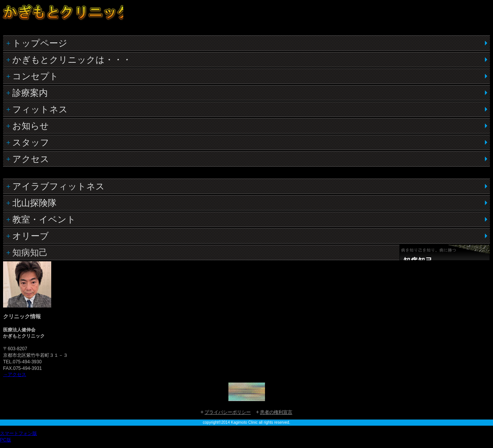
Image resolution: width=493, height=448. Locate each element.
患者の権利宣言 (276, 412)
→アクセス (15, 374)
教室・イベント (44, 219)
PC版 (6, 440)
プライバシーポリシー (228, 412)
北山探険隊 (34, 203)
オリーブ (31, 236)
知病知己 (30, 252)
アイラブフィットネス (59, 186)
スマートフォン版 (18, 433)
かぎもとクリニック (62, 18)
